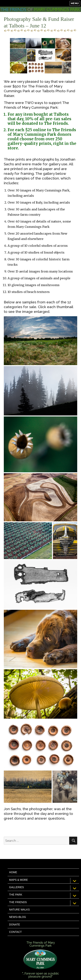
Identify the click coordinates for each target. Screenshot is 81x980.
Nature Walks (19, 910)
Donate (15, 925)
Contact (15, 932)
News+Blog (18, 917)
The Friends (18, 902)
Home (13, 872)
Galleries (17, 887)
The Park (16, 895)
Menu (75, 3)
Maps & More (18, 880)
